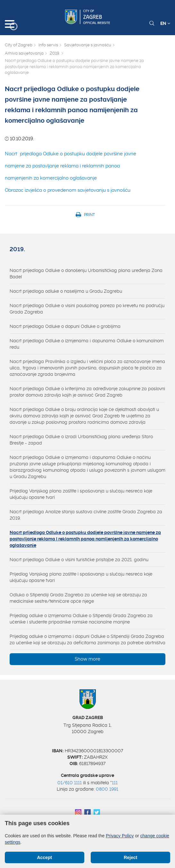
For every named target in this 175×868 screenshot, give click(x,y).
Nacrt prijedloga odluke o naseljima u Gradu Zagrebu (66, 291)
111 (115, 783)
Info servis (48, 45)
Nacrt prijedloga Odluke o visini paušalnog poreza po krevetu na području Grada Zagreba (87, 309)
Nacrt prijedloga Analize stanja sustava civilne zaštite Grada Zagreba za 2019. (86, 515)
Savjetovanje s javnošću (88, 45)
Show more (88, 659)
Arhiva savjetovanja (24, 53)
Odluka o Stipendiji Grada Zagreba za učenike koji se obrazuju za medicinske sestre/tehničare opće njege (78, 598)
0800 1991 (107, 789)
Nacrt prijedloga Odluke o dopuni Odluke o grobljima (65, 326)
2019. (55, 53)
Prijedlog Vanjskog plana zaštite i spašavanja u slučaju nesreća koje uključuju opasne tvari (81, 494)
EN (165, 23)
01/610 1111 (70, 783)
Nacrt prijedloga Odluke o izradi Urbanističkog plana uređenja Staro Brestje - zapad (81, 440)
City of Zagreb (19, 45)
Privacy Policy (120, 836)
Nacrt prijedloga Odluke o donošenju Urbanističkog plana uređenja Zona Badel (86, 274)
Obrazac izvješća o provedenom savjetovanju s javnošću (68, 190)
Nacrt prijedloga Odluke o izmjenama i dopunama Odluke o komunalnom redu (87, 344)
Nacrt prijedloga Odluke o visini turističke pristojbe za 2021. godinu (79, 560)
